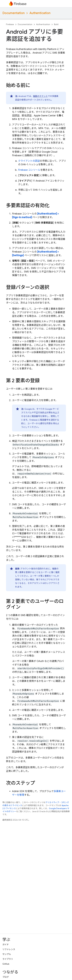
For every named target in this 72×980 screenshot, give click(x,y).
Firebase (10, 24)
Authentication (40, 13)
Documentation (14, 13)
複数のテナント (40, 96)
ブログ (6, 977)
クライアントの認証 (29, 161)
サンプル (7, 954)
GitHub (6, 964)
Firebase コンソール (29, 170)
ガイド (6, 945)
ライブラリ (8, 959)
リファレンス (9, 949)
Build (56, 24)
